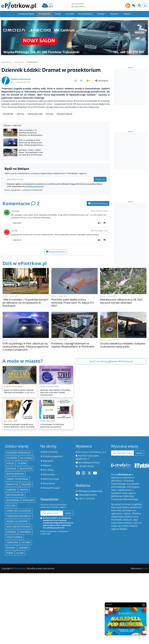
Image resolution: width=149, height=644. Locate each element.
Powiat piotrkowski (17, 609)
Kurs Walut (48, 600)
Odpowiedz (17, 267)
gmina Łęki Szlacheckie (19, 641)
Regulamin (48, 591)
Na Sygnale (26, 588)
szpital (20, 114)
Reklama (47, 595)
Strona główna (26, 14)
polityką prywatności (35, 230)
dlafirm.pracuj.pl (51, 609)
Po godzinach (86, 14)
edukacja (11, 599)
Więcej (127, 14)
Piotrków (8, 114)
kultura (11, 636)
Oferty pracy (49, 604)
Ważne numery (50, 582)
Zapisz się (100, 223)
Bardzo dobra (78, 6)
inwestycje (12, 615)
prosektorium (64, 114)
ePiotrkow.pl (7, 62)
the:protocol (49, 613)
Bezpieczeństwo (15, 604)
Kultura (70, 14)
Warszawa (28, 630)
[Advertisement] (55, 143)
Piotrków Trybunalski (19, 583)
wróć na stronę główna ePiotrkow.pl (111, 405)
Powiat (101, 14)
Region (114, 14)
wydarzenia (13, 630)
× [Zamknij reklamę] (144, 605)
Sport (58, 14)
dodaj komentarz (98, 248)
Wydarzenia (44, 14)
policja (49, 114)
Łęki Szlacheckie (15, 625)
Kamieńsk (11, 620)
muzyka (24, 620)
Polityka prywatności (53, 586)
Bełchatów (26, 599)
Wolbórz (26, 615)
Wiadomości (32, 62)
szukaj (139, 583)
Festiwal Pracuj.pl (51, 618)
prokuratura (35, 114)
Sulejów (22, 593)
